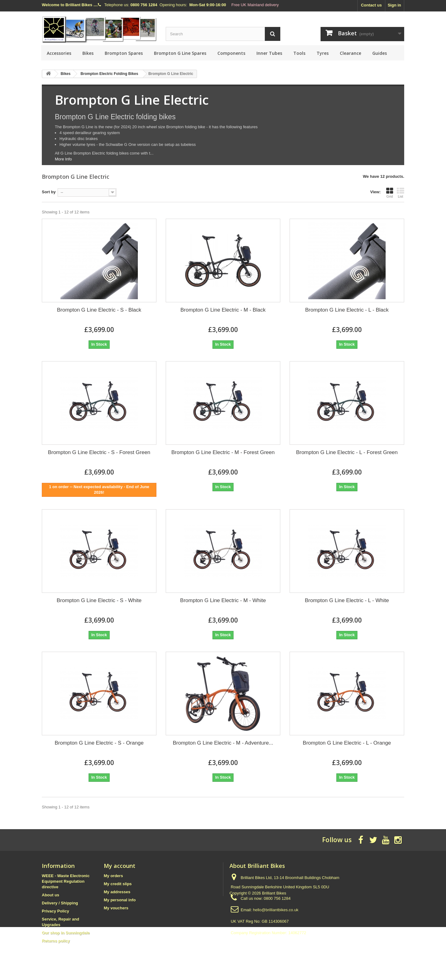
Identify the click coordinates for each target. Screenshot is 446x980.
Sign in (394, 5)
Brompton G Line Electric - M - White (223, 600)
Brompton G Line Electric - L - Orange (347, 743)
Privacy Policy (55, 911)
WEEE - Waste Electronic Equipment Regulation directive (66, 881)
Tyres (323, 53)
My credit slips (118, 884)
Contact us (371, 5)
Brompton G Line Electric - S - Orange (99, 743)
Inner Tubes (269, 53)
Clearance (350, 53)
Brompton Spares (124, 53)
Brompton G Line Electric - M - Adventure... (223, 743)
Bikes (88, 53)
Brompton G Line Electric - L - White (347, 600)
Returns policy (56, 941)
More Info (63, 159)
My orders (113, 876)
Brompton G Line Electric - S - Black (99, 310)
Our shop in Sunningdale (66, 933)
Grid (390, 193)
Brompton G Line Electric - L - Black (347, 310)
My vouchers (116, 908)
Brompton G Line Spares (180, 53)
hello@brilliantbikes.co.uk (276, 910)
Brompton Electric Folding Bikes (109, 74)
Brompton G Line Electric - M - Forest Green (223, 452)
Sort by (49, 192)
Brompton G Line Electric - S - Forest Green (99, 452)
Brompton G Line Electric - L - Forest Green (347, 452)
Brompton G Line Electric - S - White (99, 600)
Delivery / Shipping (60, 903)
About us (50, 895)
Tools (299, 53)
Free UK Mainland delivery (255, 5)
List (400, 193)
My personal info (120, 900)
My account (120, 866)
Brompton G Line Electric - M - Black (223, 310)
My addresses (117, 892)
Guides (380, 53)
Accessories (59, 53)
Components (231, 53)
